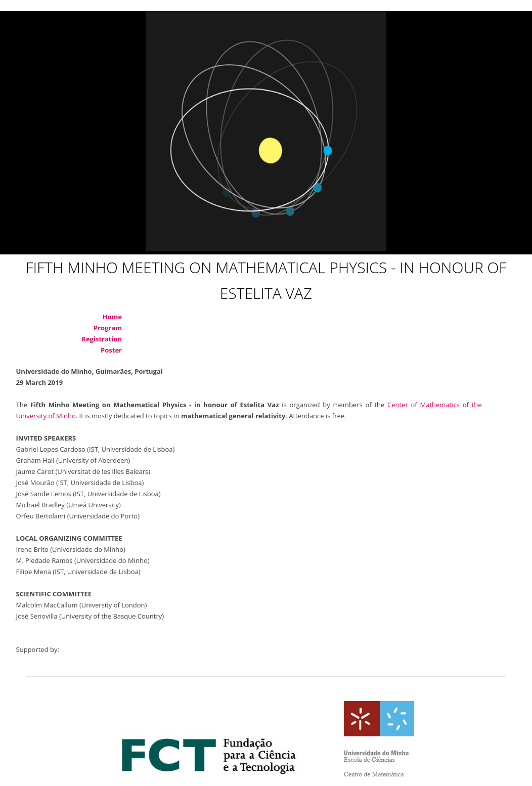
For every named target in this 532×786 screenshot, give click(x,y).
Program (108, 328)
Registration (102, 339)
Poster (111, 350)
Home (112, 317)
